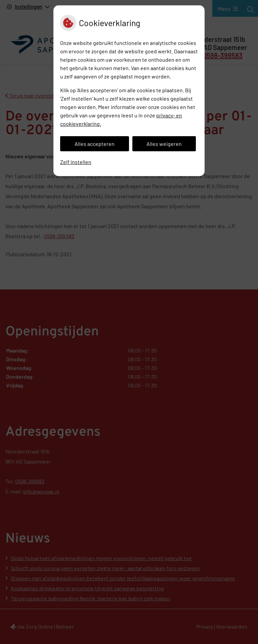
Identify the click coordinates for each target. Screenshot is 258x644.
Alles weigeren (164, 144)
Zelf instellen (76, 162)
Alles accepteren (95, 144)
